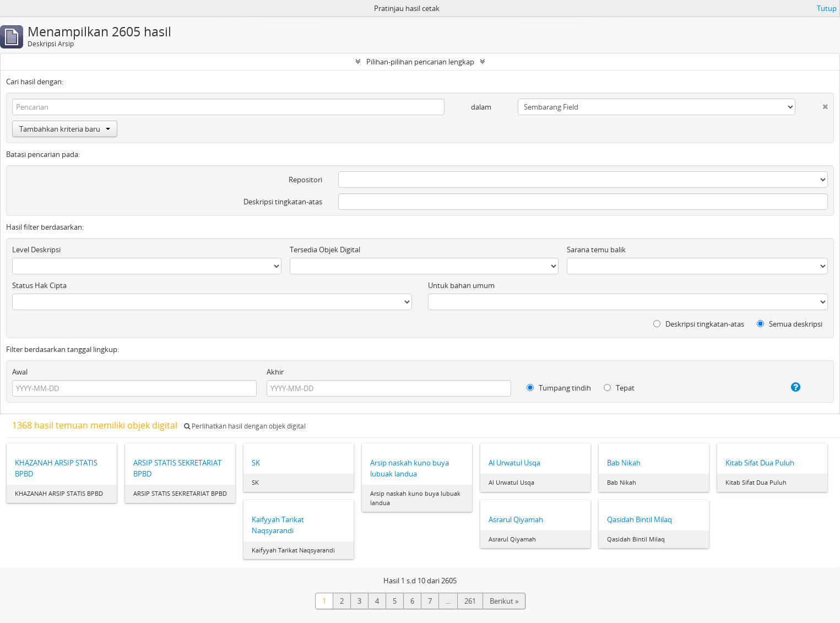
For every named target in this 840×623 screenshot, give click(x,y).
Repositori (305, 180)
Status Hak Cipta (39, 285)
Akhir (275, 372)
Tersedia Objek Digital (325, 250)
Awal (20, 372)
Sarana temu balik (596, 250)
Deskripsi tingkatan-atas (283, 202)
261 (470, 601)
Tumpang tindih (559, 388)
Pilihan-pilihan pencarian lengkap (420, 62)
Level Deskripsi (36, 250)
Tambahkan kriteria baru (65, 129)
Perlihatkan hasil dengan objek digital (245, 426)
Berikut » (504, 601)
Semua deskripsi (790, 324)
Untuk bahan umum (461, 285)
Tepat (619, 388)
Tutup (827, 8)
